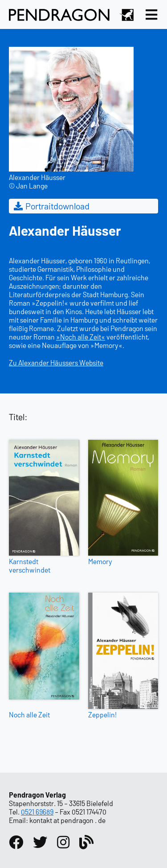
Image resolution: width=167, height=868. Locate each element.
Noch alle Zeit (29, 714)
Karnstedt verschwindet (30, 565)
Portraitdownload (51, 206)
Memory (100, 561)
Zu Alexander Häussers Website (56, 362)
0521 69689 (37, 812)
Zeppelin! (102, 714)
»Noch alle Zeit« (81, 337)
